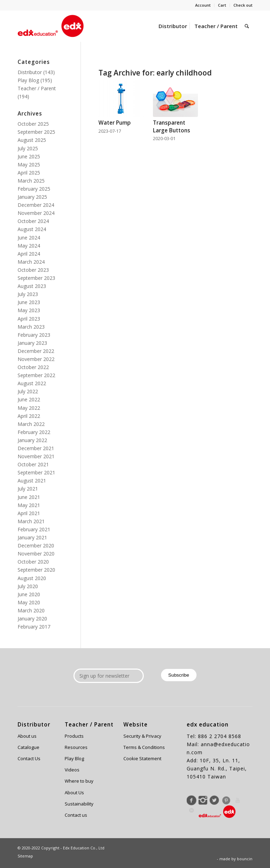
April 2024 (29, 254)
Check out (243, 5)
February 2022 (34, 432)
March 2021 (31, 521)
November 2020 (36, 554)
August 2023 (32, 286)
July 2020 (28, 586)
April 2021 (29, 513)
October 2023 (33, 270)
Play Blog (28, 80)
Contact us (76, 815)
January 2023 (32, 343)
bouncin (245, 859)
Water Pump (115, 123)
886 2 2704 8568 (220, 736)
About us (27, 736)
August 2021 (32, 481)
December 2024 (36, 205)
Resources (76, 747)
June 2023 (29, 302)
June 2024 (29, 238)
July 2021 (28, 489)
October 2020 (33, 562)
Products (74, 736)
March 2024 (31, 262)
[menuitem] (203, 5)
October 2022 (33, 367)
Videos (72, 770)
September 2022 (36, 375)
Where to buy (79, 781)
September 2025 (36, 132)
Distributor (30, 72)
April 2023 (29, 319)
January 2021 (32, 537)
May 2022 (29, 408)
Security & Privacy (142, 736)
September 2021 (36, 472)
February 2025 (34, 189)
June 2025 (29, 156)
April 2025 (29, 173)
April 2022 (29, 416)
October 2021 (33, 464)
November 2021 (36, 456)
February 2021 (34, 529)
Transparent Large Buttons (172, 127)
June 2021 (29, 497)
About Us (74, 793)
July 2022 (28, 391)
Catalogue (28, 747)
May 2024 (29, 246)
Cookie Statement (142, 758)
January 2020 (32, 619)
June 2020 (29, 594)
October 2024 (33, 221)
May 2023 (29, 310)
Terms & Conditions (144, 747)
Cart (222, 5)
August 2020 (32, 578)
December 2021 (36, 448)
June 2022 (29, 399)
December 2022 (36, 351)
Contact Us (29, 758)
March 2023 (31, 327)
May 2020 (29, 602)
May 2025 (29, 165)
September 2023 (36, 278)
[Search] (247, 26)
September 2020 (36, 570)
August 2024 (32, 229)
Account (203, 5)
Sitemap (25, 856)
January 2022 (32, 440)
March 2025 (31, 181)
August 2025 (32, 140)
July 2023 (28, 294)
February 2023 (34, 335)
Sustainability (79, 804)
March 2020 (31, 610)
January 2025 (32, 197)
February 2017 (34, 627)
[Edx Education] (51, 26)
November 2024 (36, 213)
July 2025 (28, 148)
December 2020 (36, 545)
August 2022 (32, 383)
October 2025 (33, 124)
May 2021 (29, 505)
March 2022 (31, 424)
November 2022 (36, 359)
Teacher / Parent (37, 88)
